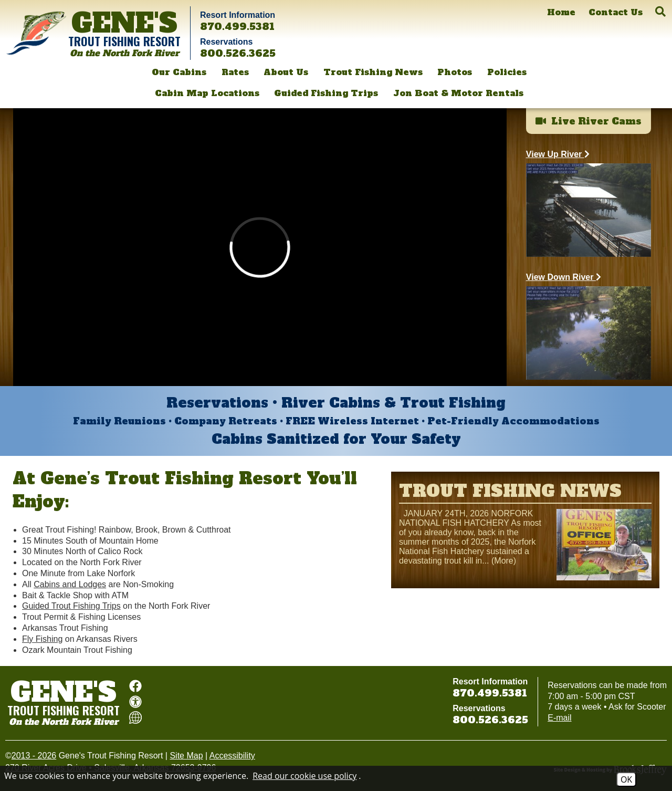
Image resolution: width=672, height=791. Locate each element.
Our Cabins (179, 72)
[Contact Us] (616, 12)
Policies (507, 72)
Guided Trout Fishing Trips (71, 606)
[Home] (561, 12)
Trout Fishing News (373, 72)
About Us (286, 72)
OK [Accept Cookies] (626, 779)
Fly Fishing (42, 639)
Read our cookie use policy (304, 776)
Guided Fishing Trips (326, 93)
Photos (455, 72)
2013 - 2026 (34, 756)
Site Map (186, 756)
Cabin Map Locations (207, 93)
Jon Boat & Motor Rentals (458, 93)
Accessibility (232, 756)
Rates (235, 72)
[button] (660, 12)
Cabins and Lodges (70, 584)
